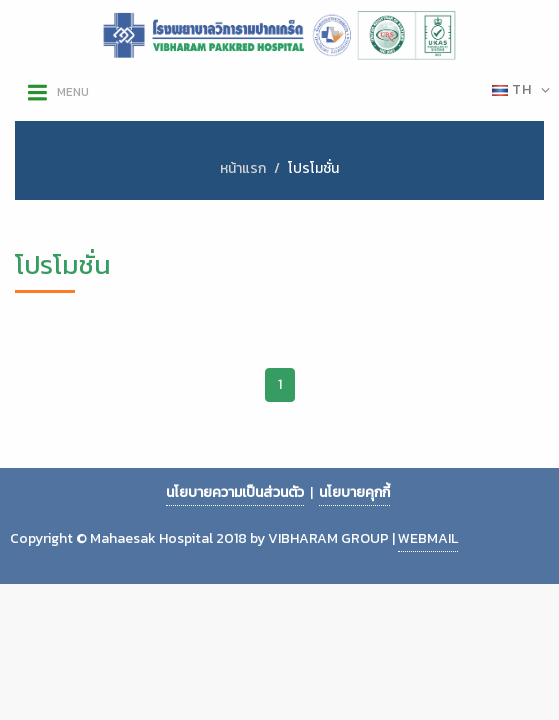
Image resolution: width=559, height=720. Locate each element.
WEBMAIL (428, 538)
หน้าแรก (243, 168)
